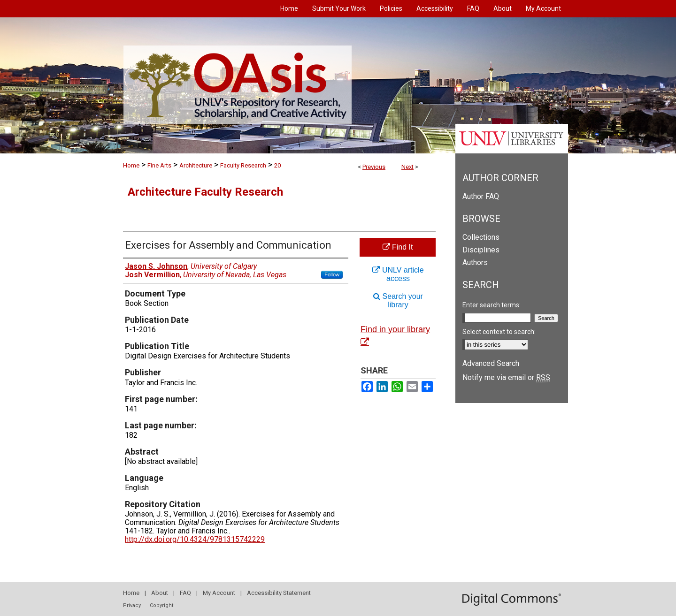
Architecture (196, 165)
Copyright (161, 605)
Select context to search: (499, 332)
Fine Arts (159, 165)
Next (407, 167)
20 (277, 165)
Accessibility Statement (279, 593)
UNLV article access (398, 274)
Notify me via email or (506, 377)
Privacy (132, 605)
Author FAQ (481, 196)
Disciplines (481, 250)
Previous (374, 167)
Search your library (398, 300)
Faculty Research (243, 165)
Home (131, 165)
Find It (398, 247)
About (160, 593)
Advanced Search (491, 363)
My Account (219, 593)
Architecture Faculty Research (205, 192)
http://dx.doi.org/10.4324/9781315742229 (195, 539)
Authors (475, 262)
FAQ (185, 593)
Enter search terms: (492, 305)
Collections (481, 237)
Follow (332, 274)
